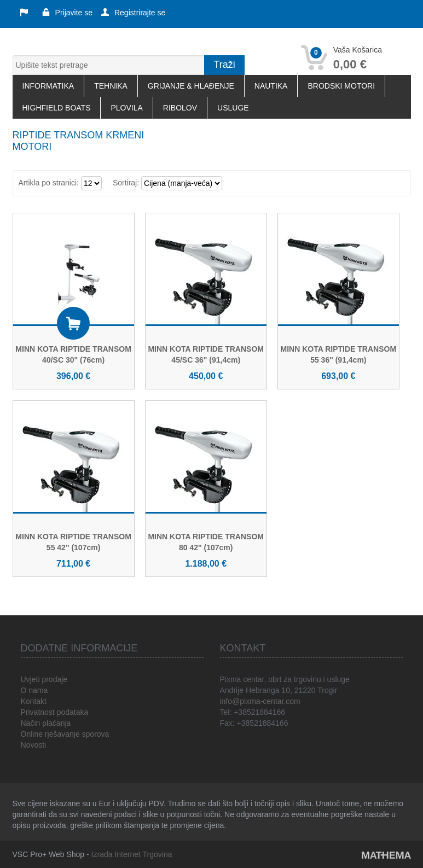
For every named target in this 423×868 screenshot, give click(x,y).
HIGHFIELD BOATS (57, 108)
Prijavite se (67, 13)
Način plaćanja (46, 723)
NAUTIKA (271, 86)
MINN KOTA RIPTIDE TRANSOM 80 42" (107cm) (206, 542)
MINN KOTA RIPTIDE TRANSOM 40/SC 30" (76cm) (73, 354)
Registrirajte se (133, 13)
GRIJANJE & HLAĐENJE (191, 86)
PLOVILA (126, 108)
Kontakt (34, 701)
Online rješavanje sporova (65, 734)
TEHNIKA (111, 86)
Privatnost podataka (55, 712)
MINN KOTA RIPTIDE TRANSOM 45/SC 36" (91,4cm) (206, 354)
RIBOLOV (180, 108)
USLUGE (233, 108)
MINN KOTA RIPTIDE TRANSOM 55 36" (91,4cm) (339, 354)
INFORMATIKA (48, 86)
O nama (34, 690)
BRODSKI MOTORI (341, 86)
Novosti (34, 745)
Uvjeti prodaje (44, 679)
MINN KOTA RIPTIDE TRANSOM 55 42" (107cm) (73, 542)
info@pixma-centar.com (260, 701)
